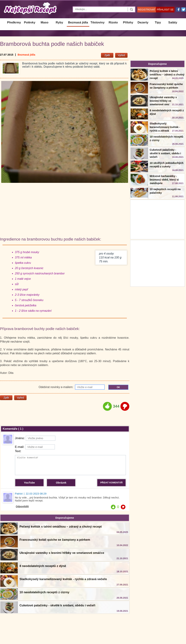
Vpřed (121, 55)
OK (118, 387)
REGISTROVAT (146, 10)
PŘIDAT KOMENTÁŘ (111, 483)
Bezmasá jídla (78, 22)
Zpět (107, 55)
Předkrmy (14, 22)
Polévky (30, 22)
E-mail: (35, 447)
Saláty (173, 22)
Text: (18, 451)
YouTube (29, 483)
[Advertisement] (157, 263)
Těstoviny (98, 22)
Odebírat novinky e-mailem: (72, 387)
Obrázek (61, 483)
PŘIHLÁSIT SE (165, 10)
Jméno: (35, 438)
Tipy (158, 22)
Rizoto (113, 22)
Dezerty (143, 22)
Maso (45, 22)
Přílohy (128, 22)
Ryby (60, 22)
